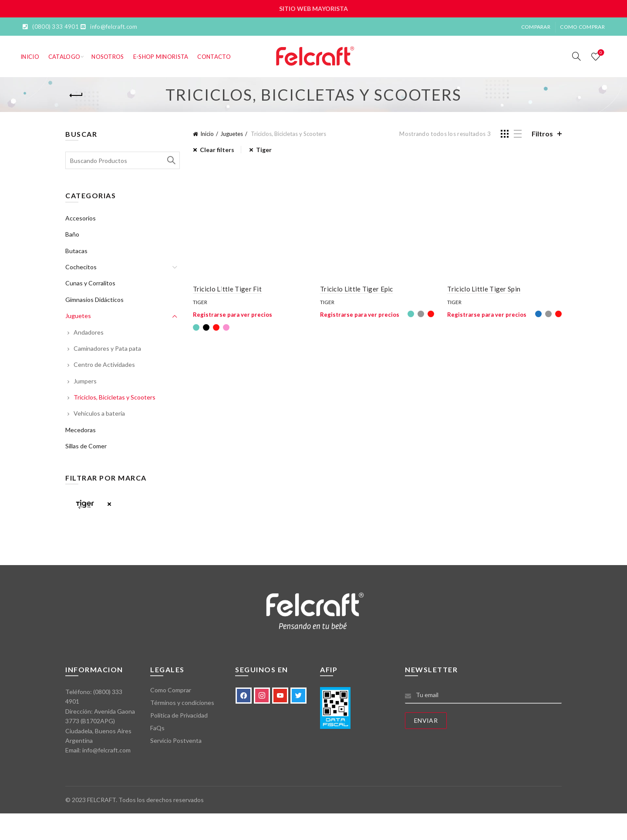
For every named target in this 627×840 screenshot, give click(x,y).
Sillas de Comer (86, 446)
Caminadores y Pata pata (107, 348)
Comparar (536, 27)
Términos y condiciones (182, 703)
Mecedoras (81, 430)
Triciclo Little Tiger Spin (484, 289)
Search (171, 160)
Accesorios (81, 218)
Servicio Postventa (176, 740)
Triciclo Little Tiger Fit (228, 289)
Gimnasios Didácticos (94, 300)
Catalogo (64, 57)
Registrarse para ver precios (233, 315)
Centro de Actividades (104, 364)
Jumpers (85, 381)
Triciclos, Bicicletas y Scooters (115, 397)
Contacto (214, 57)
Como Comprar (582, 27)
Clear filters (217, 150)
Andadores (89, 332)
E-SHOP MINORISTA (161, 57)
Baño (72, 234)
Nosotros (108, 57)
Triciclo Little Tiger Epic (357, 289)
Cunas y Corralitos (90, 283)
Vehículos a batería (99, 413)
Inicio (30, 57)
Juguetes (232, 134)
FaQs (157, 728)
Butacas (76, 251)
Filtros (542, 134)
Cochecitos (81, 267)
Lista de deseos (600, 53)
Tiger (200, 302)
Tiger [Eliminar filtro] (264, 150)
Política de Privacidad (179, 715)
